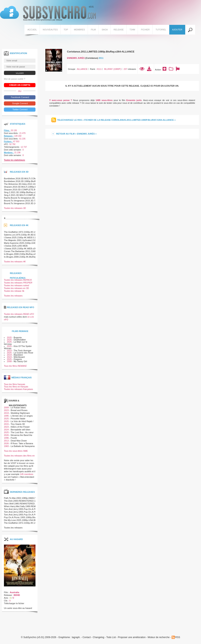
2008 (9, 361)
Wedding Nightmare (20, 413)
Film (93, 30)
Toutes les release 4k (14, 291)
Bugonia (18, 337)
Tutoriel (161, 30)
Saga (105, 30)
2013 (6, 441)
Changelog (99, 637)
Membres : (9, 153)
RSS (178, 637)
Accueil (32, 30)
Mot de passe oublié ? (15, 79)
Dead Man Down (19, 441)
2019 (9, 355)
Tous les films (15, 366)
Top (66, 30)
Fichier (145, 30)
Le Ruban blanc (18, 408)
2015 (6, 424)
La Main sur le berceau (16, 343)
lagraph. (76, 637)
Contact (87, 637)
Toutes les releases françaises (18, 389)
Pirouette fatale (18, 419)
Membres (79, 30)
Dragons (18, 359)
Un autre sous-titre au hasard (18, 608)
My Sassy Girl (20, 361)
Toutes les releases (15, 208)
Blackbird (18, 355)
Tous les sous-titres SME (16, 451)
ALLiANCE (82, 69)
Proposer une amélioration (132, 637)
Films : (7, 130)
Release (119, 30)
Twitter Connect (20, 109)
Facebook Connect (20, 97)
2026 (6, 435)
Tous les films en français (16, 387)
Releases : (9, 136)
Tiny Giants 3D (18, 424)
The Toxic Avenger (22, 351)
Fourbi (14, 438)
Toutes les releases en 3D (16, 288)
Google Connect (20, 103)
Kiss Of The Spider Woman (18, 347)
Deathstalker (20, 340)
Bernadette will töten (20, 430)
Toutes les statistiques (14, 160)
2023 (9, 351)
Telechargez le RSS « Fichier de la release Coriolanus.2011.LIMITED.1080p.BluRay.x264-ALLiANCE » (116, 120)
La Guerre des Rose (23, 353)
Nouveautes (50, 30)
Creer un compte (20, 85)
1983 (6, 446)
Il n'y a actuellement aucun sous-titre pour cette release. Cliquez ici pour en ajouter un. (122, 86)
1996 (6, 438)
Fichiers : (8, 142)
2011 (101, 58)
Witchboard (19, 357)
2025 (9, 337)
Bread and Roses (19, 410)
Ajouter (177, 30)
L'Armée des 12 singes (22, 416)
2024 (9, 357)
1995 (6, 416)
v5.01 (48, 13)
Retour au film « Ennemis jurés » (76, 134)
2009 (6, 408)
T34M (132, 30)
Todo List (111, 637)
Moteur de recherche (159, 637)
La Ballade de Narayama (23, 446)
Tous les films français (15, 384)
